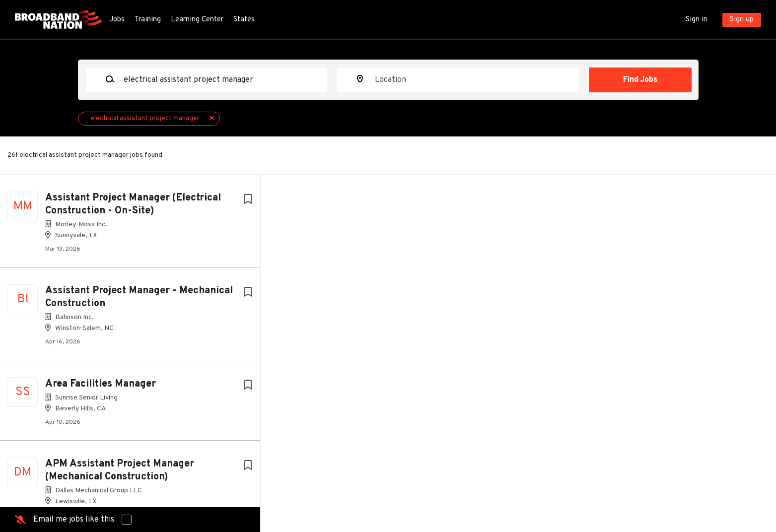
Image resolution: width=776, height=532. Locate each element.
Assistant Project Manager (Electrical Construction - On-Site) (133, 204)
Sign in (697, 20)
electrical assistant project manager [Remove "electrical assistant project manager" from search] (145, 118)
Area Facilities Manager (101, 384)
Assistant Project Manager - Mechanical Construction (139, 297)
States (244, 20)
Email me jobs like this (74, 520)
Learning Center (197, 20)
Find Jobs (640, 80)
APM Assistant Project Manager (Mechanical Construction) (120, 470)
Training (148, 20)
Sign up (742, 20)
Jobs (117, 20)
